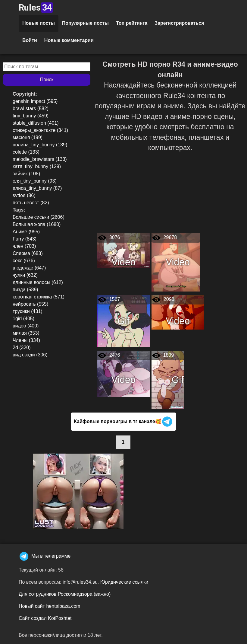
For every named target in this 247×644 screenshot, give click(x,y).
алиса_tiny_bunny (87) (37, 188)
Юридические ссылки (124, 582)
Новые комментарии (69, 40)
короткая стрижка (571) (39, 297)
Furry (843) (25, 239)
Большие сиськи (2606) (39, 217)
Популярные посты (85, 23)
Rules (36, 8)
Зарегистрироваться (179, 23)
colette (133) (26, 152)
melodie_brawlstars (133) (40, 159)
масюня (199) (28, 137)
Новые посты (39, 23)
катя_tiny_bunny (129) (37, 166)
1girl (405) (23, 319)
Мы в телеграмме (45, 556)
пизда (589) (25, 290)
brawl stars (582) (31, 108)
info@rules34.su (80, 582)
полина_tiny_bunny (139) (40, 145)
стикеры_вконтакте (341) (40, 130)
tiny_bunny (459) (31, 116)
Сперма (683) (28, 253)
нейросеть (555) (30, 304)
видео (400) (26, 326)
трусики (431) (28, 311)
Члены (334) (26, 340)
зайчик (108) (26, 174)
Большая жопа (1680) (37, 224)
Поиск (47, 80)
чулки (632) (25, 275)
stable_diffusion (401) (36, 123)
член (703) (24, 246)
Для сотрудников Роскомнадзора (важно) (65, 594)
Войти (30, 40)
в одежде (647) (29, 268)
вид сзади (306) (30, 355)
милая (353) (26, 333)
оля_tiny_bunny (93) (35, 181)
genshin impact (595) (35, 101)
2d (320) (22, 348)
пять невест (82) (31, 203)
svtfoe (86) (24, 195)
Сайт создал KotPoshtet (45, 618)
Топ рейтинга (132, 23)
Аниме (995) (26, 232)
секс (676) (24, 261)
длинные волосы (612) (38, 282)
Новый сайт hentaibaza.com (49, 606)
